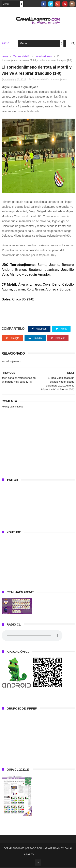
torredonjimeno (44, 56)
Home (5, 56)
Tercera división (22, 56)
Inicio (6, 44)
